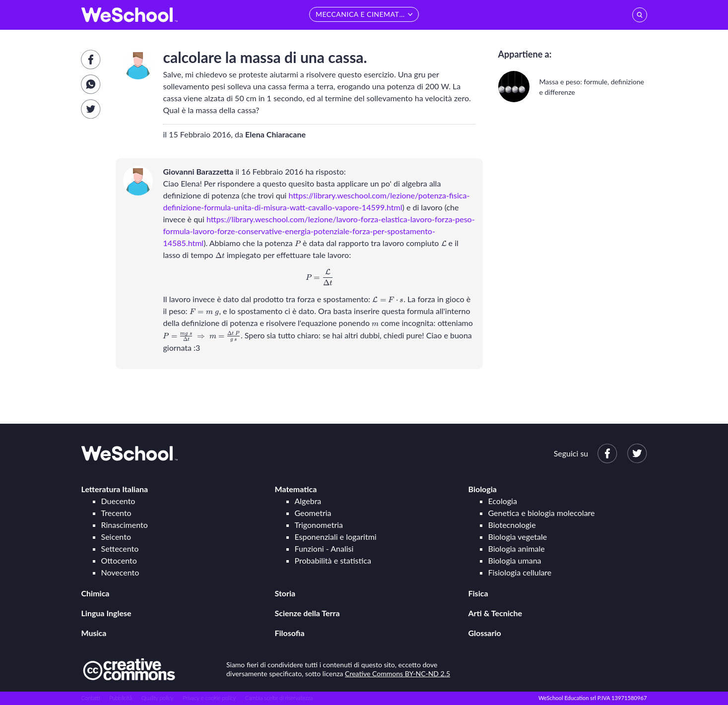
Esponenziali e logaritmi (336, 537)
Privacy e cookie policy (209, 698)
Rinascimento (125, 525)
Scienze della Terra (307, 613)
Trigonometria (319, 525)
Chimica (96, 593)
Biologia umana (515, 560)
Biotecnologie (512, 525)
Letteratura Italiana (115, 489)
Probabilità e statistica (333, 560)
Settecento (120, 548)
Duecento (118, 501)
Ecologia (503, 501)
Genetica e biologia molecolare (542, 513)
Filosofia (290, 633)
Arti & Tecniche (496, 613)
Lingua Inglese (106, 613)
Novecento (120, 572)
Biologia (483, 489)
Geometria (313, 513)
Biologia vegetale (518, 537)
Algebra (308, 501)
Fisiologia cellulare (520, 572)
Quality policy (157, 698)
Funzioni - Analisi (324, 548)
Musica (94, 633)
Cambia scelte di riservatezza (279, 698)
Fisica (478, 593)
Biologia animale (517, 548)
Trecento (116, 513)
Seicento (116, 537)
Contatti (91, 698)
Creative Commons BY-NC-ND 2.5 (397, 673)
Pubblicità (121, 698)
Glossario (485, 633)
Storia (285, 593)
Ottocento (119, 560)
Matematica (296, 489)
